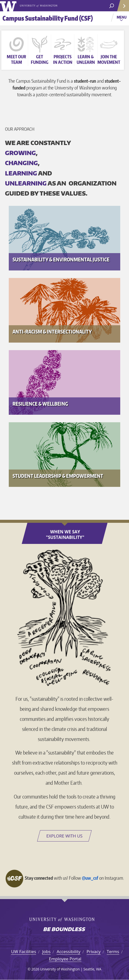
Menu (122, 19)
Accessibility (69, 951)
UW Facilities (24, 951)
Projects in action (63, 59)
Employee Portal (65, 959)
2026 (35, 969)
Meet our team (16, 59)
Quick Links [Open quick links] (121, 8)
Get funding (40, 59)
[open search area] (112, 6)
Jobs (46, 951)
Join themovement (109, 59)
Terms (113, 951)
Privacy (94, 951)
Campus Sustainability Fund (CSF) (48, 18)
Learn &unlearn (86, 59)
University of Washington (9, 6)
